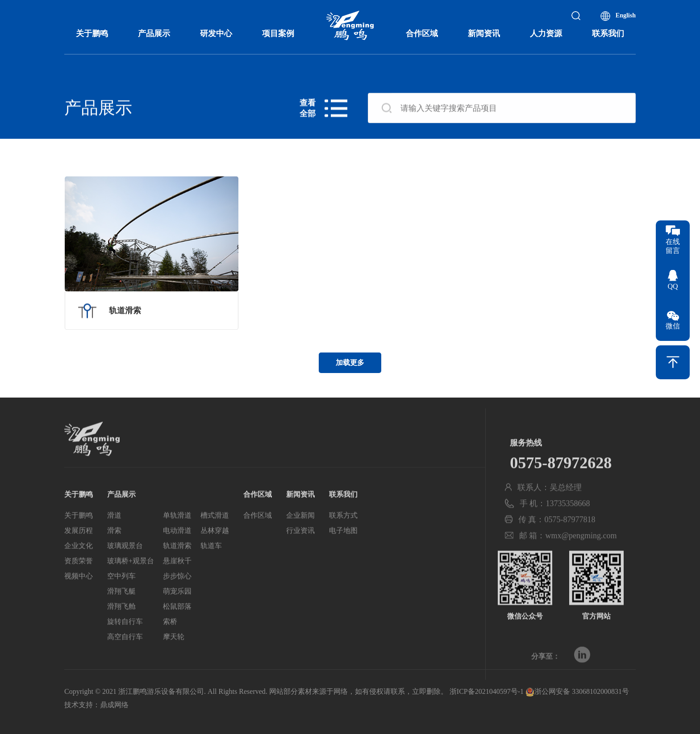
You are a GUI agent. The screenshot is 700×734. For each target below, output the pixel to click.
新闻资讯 (484, 33)
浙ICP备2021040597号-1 (487, 691)
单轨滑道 (177, 529)
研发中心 (216, 33)
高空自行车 (125, 650)
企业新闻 (300, 529)
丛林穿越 (215, 544)
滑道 (114, 529)
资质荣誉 (79, 574)
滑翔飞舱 (121, 620)
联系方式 (343, 529)
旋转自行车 (125, 635)
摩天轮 (174, 650)
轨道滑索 (177, 559)
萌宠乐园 (177, 605)
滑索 (114, 544)
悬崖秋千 (177, 574)
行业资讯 (300, 544)
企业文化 (79, 559)
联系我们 (608, 33)
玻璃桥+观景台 (131, 574)
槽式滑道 (215, 529)
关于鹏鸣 (92, 33)
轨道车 (211, 559)
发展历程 (79, 544)
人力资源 (546, 33)
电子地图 (343, 544)
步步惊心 (177, 590)
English (626, 15)
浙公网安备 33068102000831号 (577, 691)
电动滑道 (177, 544)
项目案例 (278, 33)
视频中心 (79, 590)
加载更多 (350, 363)
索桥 (170, 635)
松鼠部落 (177, 620)
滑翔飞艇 (121, 605)
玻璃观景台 (125, 559)
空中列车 (121, 590)
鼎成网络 (114, 705)
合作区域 (422, 33)
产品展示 (154, 33)
